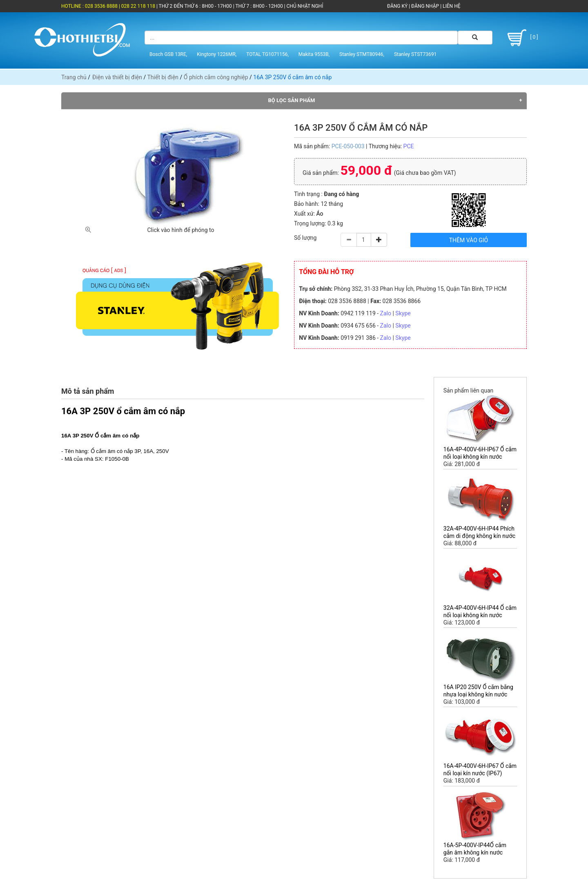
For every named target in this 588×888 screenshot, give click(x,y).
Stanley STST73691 (415, 54)
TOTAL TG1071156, (267, 54)
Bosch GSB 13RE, (168, 54)
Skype (403, 313)
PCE (409, 146)
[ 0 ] (521, 38)
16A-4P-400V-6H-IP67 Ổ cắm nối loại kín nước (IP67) (480, 770)
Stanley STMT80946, (362, 54)
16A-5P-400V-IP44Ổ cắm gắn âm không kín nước (475, 849)
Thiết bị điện (163, 77)
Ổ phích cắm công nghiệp (216, 77)
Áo (320, 214)
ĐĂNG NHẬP (425, 6)
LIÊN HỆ (451, 6)
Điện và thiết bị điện (117, 77)
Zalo (386, 313)
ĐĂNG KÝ (397, 6)
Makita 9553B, (314, 54)
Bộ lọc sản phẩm (292, 100)
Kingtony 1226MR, (217, 54)
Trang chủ (74, 77)
